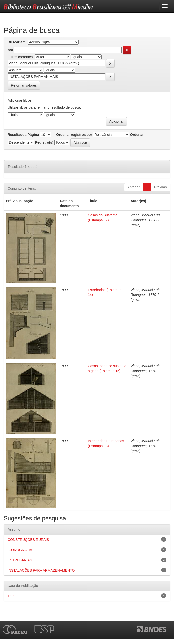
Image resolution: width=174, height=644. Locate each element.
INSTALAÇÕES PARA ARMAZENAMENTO (41, 570)
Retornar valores (24, 85)
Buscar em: (17, 42)
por (11, 50)
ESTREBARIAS (20, 560)
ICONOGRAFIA (20, 550)
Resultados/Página (23, 135)
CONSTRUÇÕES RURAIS (28, 540)
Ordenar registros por (74, 135)
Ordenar (137, 135)
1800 (12, 596)
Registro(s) (44, 142)
